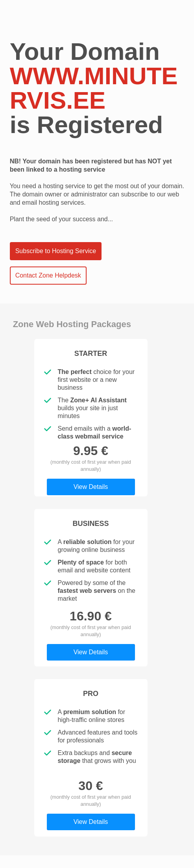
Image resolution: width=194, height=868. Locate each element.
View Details (91, 487)
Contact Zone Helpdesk (48, 275)
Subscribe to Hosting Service (56, 251)
